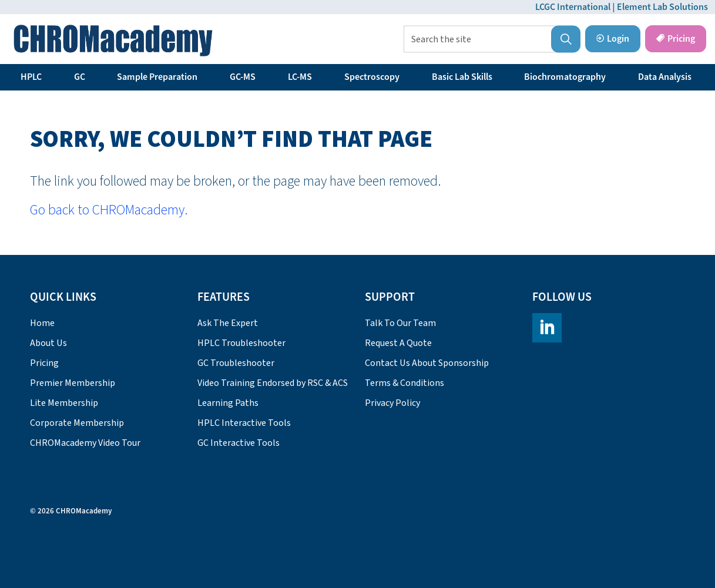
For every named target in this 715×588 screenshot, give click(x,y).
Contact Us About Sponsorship (427, 363)
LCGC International (573, 7)
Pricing (676, 39)
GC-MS (243, 77)
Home (42, 323)
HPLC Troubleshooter (241, 343)
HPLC (31, 77)
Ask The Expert (228, 323)
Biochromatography (565, 77)
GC (80, 77)
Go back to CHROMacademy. (109, 210)
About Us (48, 343)
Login (613, 39)
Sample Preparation (157, 77)
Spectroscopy (372, 77)
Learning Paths (228, 403)
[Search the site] (492, 39)
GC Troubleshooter (236, 363)
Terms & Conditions (405, 383)
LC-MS (300, 77)
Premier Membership (73, 383)
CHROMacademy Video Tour (85, 443)
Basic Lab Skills (462, 77)
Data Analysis (665, 77)
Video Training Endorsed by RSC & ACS (273, 383)
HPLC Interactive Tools (244, 423)
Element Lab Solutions (662, 7)
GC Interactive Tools (239, 443)
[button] (566, 39)
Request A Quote (398, 343)
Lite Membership (64, 403)
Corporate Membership (77, 423)
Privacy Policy (392, 403)
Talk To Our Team (400, 323)
